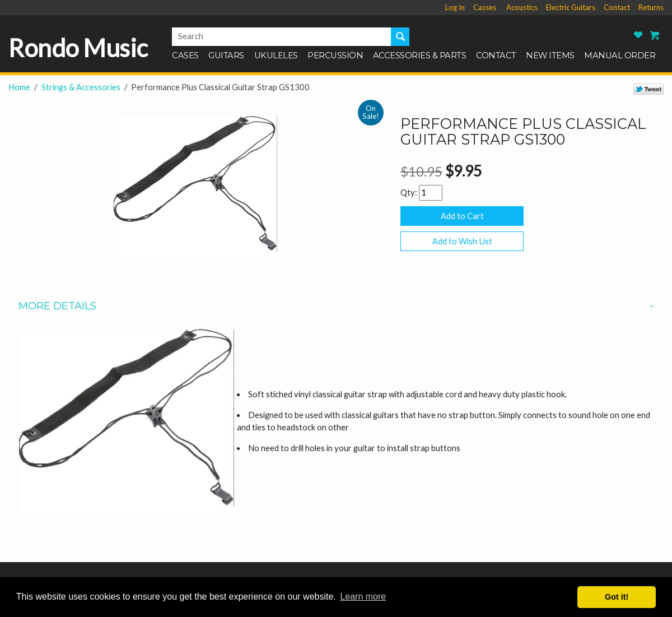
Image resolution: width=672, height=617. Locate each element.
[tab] (336, 306)
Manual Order (620, 56)
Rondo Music (78, 48)
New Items (550, 56)
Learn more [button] (363, 597)
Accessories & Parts (420, 56)
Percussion (335, 56)
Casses (485, 7)
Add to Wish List (462, 241)
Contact (617, 7)
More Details (336, 306)
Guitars (226, 56)
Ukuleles (276, 56)
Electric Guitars (571, 7)
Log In (455, 7)
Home (19, 87)
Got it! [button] (617, 597)
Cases (185, 56)
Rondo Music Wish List (638, 35)
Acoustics (522, 7)
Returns (651, 7)
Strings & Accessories (81, 87)
